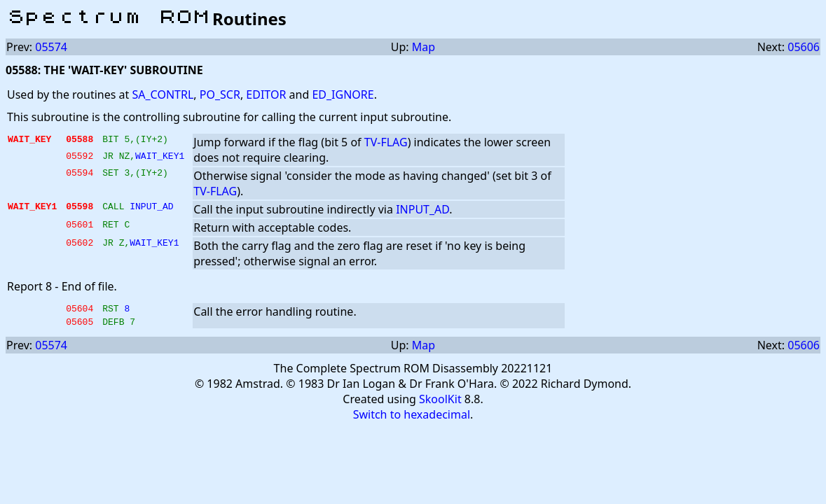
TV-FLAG (386, 142)
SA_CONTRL (163, 94)
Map (424, 47)
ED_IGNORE (343, 94)
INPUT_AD (151, 208)
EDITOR (266, 94)
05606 (804, 47)
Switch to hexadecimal (412, 419)
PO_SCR (220, 94)
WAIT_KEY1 (160, 157)
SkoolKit (440, 403)
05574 (51, 47)
